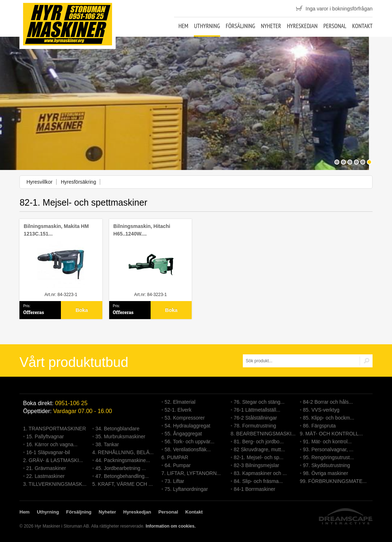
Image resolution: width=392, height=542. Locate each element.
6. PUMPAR (175, 457)
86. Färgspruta (319, 426)
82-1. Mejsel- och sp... (259, 457)
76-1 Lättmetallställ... (257, 410)
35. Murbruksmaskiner (121, 436)
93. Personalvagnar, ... (328, 449)
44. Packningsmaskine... (123, 460)
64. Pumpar (178, 465)
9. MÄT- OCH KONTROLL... (331, 434)
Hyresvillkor (39, 182)
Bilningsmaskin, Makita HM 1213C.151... (56, 230)
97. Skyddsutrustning (327, 465)
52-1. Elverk (178, 410)
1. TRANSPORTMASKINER (55, 429)
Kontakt (362, 26)
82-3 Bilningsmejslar (257, 465)
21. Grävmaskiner (46, 468)
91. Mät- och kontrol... (327, 442)
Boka (82, 310)
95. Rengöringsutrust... (329, 457)
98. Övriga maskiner (326, 473)
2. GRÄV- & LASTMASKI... (53, 460)
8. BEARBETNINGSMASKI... (263, 434)
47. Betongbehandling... (122, 476)
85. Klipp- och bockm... (329, 418)
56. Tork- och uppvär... (190, 442)
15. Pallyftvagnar (45, 436)
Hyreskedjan (302, 26)
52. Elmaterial (180, 402)
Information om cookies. (171, 526)
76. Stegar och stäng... (259, 402)
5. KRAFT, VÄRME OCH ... (122, 484)
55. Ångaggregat (183, 434)
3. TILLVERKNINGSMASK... (55, 484)
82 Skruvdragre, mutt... (259, 449)
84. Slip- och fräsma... (258, 481)
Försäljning (240, 26)
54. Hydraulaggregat (188, 426)
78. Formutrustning (255, 426)
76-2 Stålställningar (255, 418)
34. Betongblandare (117, 429)
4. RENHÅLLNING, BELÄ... (123, 452)
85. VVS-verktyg (321, 410)
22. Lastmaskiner (46, 476)
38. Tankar (107, 444)
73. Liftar (174, 481)
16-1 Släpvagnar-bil (48, 452)
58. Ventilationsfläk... (188, 449)
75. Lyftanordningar (186, 489)
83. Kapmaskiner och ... (260, 473)
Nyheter (271, 26)
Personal (335, 26)
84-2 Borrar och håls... (328, 402)
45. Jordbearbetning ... (121, 468)
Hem (183, 26)
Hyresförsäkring (79, 182)
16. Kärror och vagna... (52, 444)
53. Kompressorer (185, 418)
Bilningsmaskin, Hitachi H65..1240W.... (142, 230)
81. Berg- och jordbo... (259, 442)
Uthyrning (207, 26)
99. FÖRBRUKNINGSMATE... (333, 481)
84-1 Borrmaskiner (255, 489)
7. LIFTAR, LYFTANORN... (191, 473)
